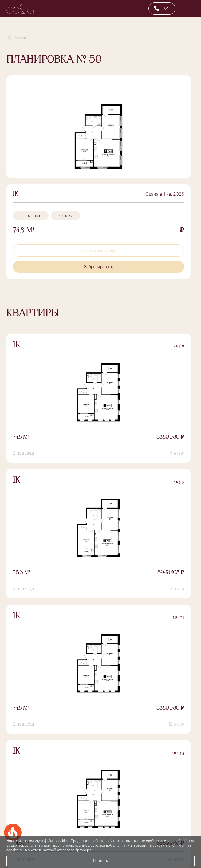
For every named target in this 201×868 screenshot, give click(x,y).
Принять (101, 861)
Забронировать (98, 267)
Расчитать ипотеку (98, 250)
